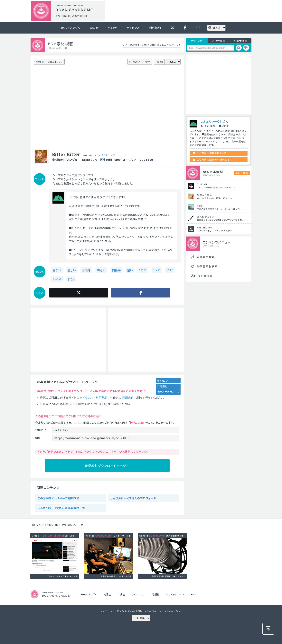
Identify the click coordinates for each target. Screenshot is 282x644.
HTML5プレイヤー (140, 62)
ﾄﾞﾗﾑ (71, 279)
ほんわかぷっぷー (207, 217)
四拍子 (116, 270)
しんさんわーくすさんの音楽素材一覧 (61, 508)
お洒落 (86, 270)
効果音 (94, 28)
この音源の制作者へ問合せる (213, 160)
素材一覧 (240, 173)
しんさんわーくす (106, 155)
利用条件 (128, 397)
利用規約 (155, 28)
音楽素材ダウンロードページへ (107, 466)
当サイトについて (175, 594)
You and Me (204, 227)
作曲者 (113, 28)
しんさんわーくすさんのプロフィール (133, 498)
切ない (101, 270)
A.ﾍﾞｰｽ (57, 279)
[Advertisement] (180, 11)
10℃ (200, 206)
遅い (130, 270)
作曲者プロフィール (168, 392)
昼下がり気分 (205, 195)
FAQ (105, 404)
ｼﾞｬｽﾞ (157, 270)
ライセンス (133, 28)
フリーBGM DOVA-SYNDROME (71, 16)
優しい (71, 270)
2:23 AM (202, 184)
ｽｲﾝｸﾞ (143, 270)
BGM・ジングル (71, 28)
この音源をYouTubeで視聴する (59, 498)
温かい (57, 270)
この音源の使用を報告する (212, 153)
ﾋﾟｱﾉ (170, 270)
